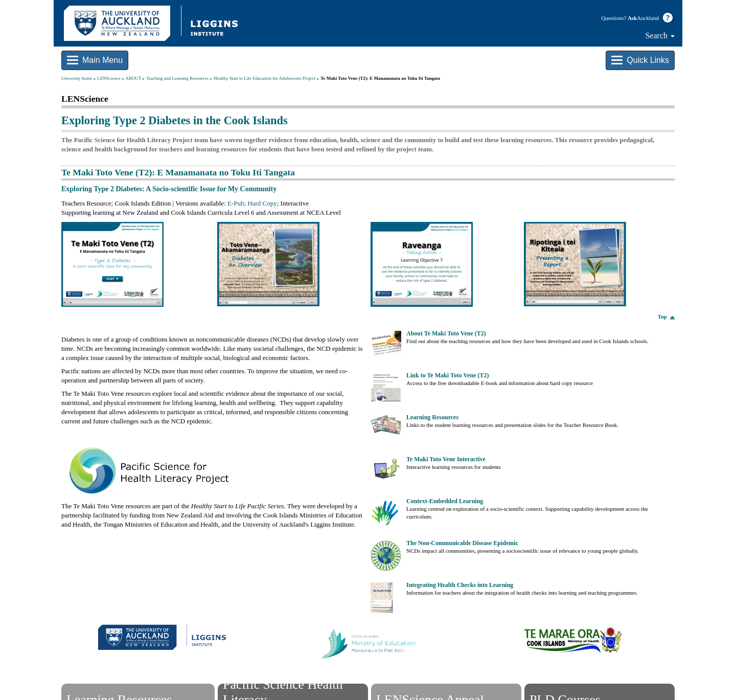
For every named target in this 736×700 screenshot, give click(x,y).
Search (660, 36)
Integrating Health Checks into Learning (460, 585)
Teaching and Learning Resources (177, 78)
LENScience (109, 78)
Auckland (643, 18)
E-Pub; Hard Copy (252, 203)
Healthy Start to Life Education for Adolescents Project (264, 78)
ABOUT (133, 78)
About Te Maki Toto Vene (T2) (446, 333)
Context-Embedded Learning (445, 501)
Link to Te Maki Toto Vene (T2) (447, 375)
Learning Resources (432, 417)
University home (77, 78)
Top (662, 317)
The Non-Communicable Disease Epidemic (462, 543)
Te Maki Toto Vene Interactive (446, 459)
